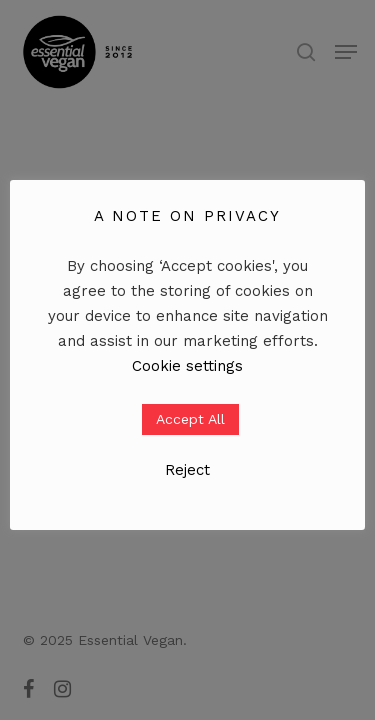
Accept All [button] (190, 419)
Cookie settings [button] (187, 366)
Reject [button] (187, 470)
